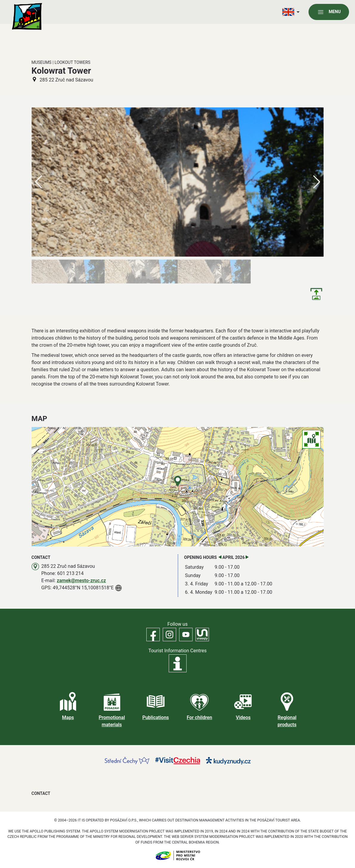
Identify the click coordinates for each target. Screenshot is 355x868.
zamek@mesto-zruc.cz (81, 581)
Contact (41, 793)
